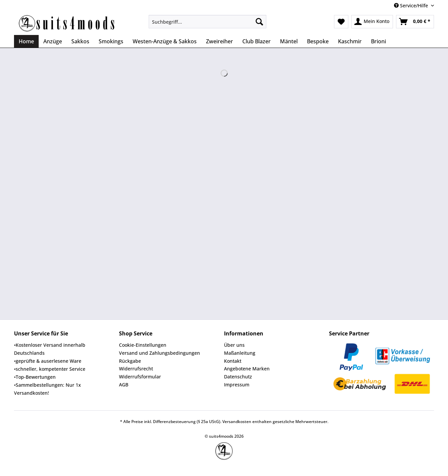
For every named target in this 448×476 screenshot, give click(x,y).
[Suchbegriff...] (207, 22)
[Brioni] (378, 41)
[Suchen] (259, 22)
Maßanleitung (240, 353)
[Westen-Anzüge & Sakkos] (165, 41)
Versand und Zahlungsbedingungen (159, 353)
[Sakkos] (80, 41)
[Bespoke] (318, 41)
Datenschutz (238, 377)
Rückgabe (130, 361)
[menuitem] (207, 25)
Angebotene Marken (247, 369)
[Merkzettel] (341, 22)
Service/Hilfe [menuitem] (412, 5)
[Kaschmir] (350, 41)
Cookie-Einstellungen (143, 345)
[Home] (26, 41)
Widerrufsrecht (136, 369)
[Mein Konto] (372, 22)
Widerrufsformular (140, 377)
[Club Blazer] (256, 41)
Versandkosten (237, 422)
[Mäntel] (289, 41)
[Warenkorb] (415, 22)
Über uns (234, 345)
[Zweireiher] (219, 41)
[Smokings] (111, 41)
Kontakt (233, 361)
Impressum (237, 385)
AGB (124, 385)
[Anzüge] (53, 41)
